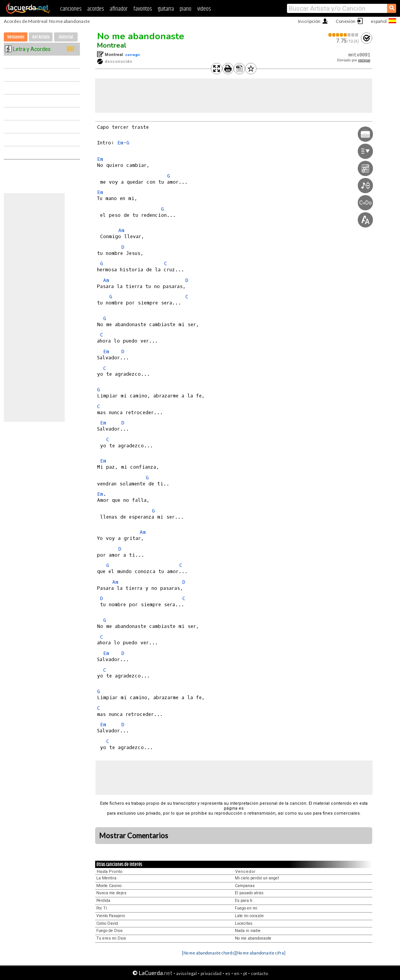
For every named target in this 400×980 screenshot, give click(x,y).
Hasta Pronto (110, 872)
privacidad (211, 973)
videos (204, 9)
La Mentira (106, 878)
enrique (364, 60)
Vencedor (245, 872)
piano (186, 9)
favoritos (143, 9)
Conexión (346, 21)
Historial (66, 37)
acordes (96, 9)
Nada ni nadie (248, 931)
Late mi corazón (249, 916)
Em (120, 143)
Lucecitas (244, 923)
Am (121, 230)
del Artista (41, 37)
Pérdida (103, 901)
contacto (259, 973)
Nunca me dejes (111, 893)
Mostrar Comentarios (134, 836)
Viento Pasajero (111, 916)
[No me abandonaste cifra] (261, 953)
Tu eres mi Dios (111, 938)
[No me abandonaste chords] (209, 953)
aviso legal (186, 973)
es (228, 973)
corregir (133, 55)
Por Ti (102, 908)
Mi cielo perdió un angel (257, 878)
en (237, 973)
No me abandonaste (141, 36)
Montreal (112, 45)
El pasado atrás (249, 893)
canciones (71, 9)
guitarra (166, 9)
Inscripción (309, 21)
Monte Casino (109, 886)
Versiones (16, 37)
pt (245, 973)
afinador (119, 9)
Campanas (245, 886)
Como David (107, 923)
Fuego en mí (246, 908)
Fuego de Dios (109, 931)
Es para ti (244, 901)
